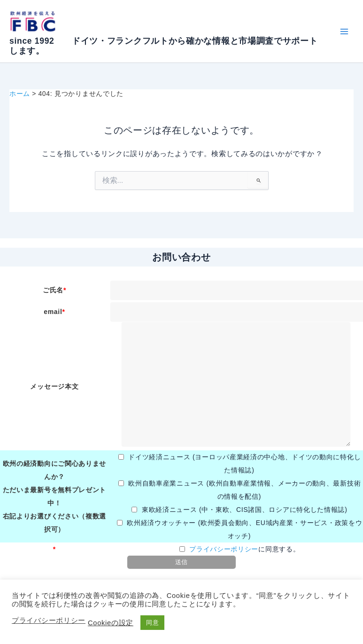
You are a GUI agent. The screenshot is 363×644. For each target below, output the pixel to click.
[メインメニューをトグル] (344, 31)
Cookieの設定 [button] (111, 623)
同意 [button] (152, 623)
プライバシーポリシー (224, 549)
